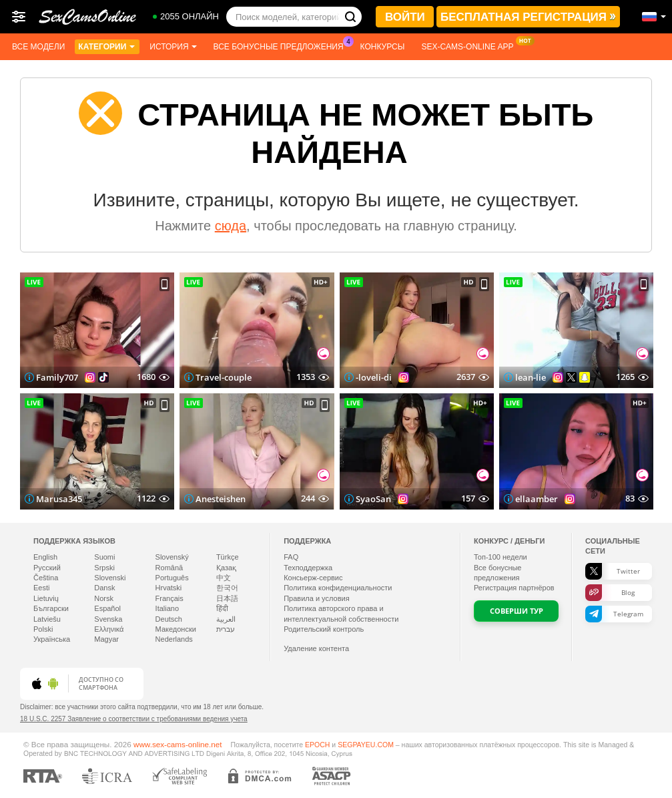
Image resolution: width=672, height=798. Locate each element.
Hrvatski (169, 588)
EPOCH (317, 745)
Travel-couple (224, 377)
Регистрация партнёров (514, 588)
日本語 (227, 598)
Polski (43, 629)
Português (172, 578)
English (45, 557)
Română (170, 568)
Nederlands (174, 639)
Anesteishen (221, 499)
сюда (231, 226)
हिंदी (222, 608)
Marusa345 (59, 499)
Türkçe (228, 557)
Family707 (57, 377)
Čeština (46, 578)
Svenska (108, 619)
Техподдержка (308, 568)
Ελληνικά (109, 629)
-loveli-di (374, 377)
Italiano (167, 608)
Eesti (41, 588)
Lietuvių (46, 598)
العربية (226, 619)
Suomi (104, 557)
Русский (47, 568)
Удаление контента (316, 648)
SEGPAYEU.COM (366, 745)
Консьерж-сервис (313, 578)
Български (51, 608)
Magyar (106, 639)
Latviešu (47, 619)
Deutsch (169, 619)
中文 (224, 578)
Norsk (104, 598)
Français (170, 598)
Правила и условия (316, 598)
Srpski (104, 568)
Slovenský (172, 557)
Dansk (104, 588)
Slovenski (110, 578)
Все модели (38, 47)
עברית (226, 629)
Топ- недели (500, 557)
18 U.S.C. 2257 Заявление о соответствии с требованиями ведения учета (134, 719)
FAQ (291, 557)
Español (107, 608)
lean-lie (531, 377)
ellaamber (537, 499)
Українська (52, 639)
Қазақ (226, 568)
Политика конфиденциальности (338, 588)
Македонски (176, 629)
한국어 (227, 588)
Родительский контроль (324, 629)
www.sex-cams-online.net (178, 744)
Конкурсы (383, 47)
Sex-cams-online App (470, 45)
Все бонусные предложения (282, 45)
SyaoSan (373, 499)
